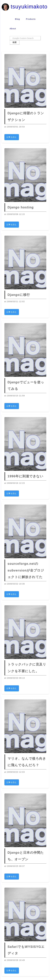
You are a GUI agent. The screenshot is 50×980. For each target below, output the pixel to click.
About (13, 29)
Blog (17, 19)
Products (31, 19)
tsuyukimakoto (25, 7)
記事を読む (12, 137)
